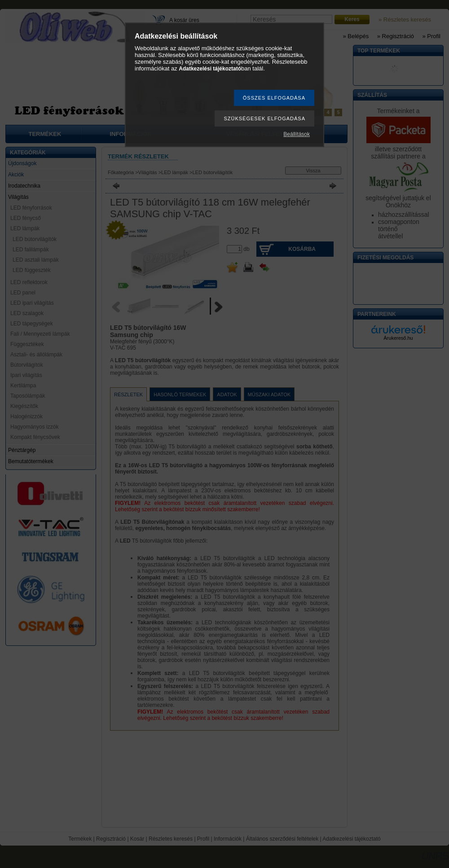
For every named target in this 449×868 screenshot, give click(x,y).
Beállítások (297, 134)
